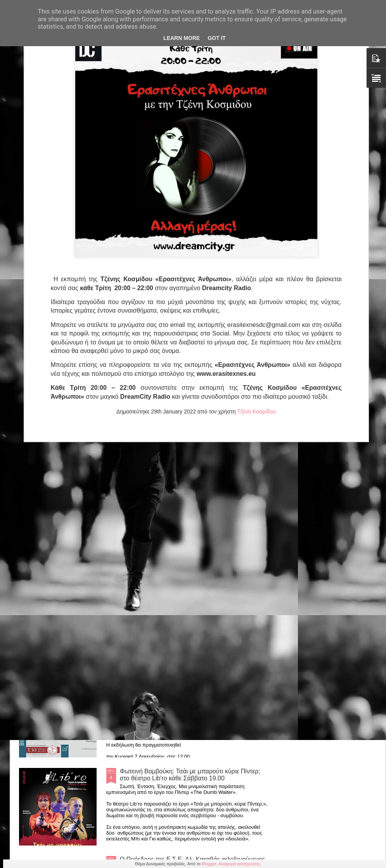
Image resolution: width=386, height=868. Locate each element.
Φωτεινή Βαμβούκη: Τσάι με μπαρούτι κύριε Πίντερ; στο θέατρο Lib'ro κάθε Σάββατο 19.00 (190, 775)
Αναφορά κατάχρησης (240, 864)
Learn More (182, 38)
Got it (217, 38)
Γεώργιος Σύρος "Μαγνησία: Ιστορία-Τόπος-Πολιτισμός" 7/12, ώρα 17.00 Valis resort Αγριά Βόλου (194, 599)
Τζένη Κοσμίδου (256, 330)
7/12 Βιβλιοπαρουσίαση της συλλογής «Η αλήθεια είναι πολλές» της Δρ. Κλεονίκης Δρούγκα (188, 687)
